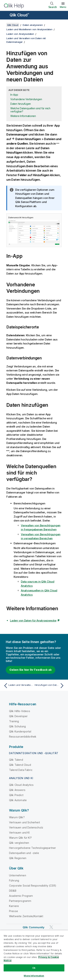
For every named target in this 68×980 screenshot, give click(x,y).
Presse (14, 911)
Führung (14, 880)
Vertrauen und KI (19, 833)
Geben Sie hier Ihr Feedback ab (31, 670)
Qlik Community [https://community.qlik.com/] (34, 927)
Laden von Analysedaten (20, 34)
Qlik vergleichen (19, 843)
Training (14, 721)
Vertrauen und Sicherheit (24, 822)
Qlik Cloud (19, 15)
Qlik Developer (18, 716)
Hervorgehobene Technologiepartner (32, 848)
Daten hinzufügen (21, 104)
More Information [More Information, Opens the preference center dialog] (34, 976)
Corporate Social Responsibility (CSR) (33, 886)
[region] (34, 955)
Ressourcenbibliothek (23, 737)
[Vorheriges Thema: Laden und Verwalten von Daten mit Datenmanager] (18, 686)
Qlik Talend (16, 760)
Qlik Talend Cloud (20, 765)
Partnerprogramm (20, 901)
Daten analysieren (33, 25)
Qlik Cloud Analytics (21, 785)
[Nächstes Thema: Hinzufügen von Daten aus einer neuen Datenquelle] (50, 686)
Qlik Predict (16, 795)
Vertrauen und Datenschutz (26, 827)
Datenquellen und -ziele (24, 853)
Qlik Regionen (18, 858)
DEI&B (13, 891)
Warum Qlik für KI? (20, 838)
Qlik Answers (17, 790)
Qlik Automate (18, 800)
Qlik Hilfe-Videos (20, 711)
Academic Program (21, 896)
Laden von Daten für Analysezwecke (33, 621)
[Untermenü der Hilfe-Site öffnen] (5, 15)
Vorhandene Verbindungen (26, 99)
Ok (34, 968)
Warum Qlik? (17, 817)
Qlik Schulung (17, 726)
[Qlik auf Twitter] (51, 927)
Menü (63, 7)
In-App (14, 95)
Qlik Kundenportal (20, 731)
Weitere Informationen (23, 116)
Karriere (14, 906)
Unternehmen (18, 875)
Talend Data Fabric (21, 770)
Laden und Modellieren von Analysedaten (29, 29)
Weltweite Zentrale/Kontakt (26, 916)
